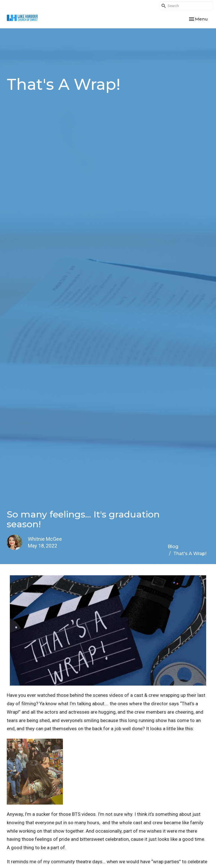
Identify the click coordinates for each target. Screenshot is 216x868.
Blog (173, 547)
